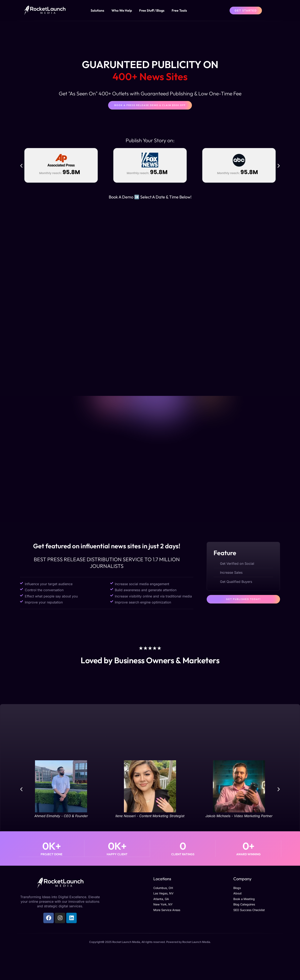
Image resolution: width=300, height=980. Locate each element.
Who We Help (122, 10)
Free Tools (179, 10)
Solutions (97, 10)
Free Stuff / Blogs (152, 10)
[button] (21, 166)
